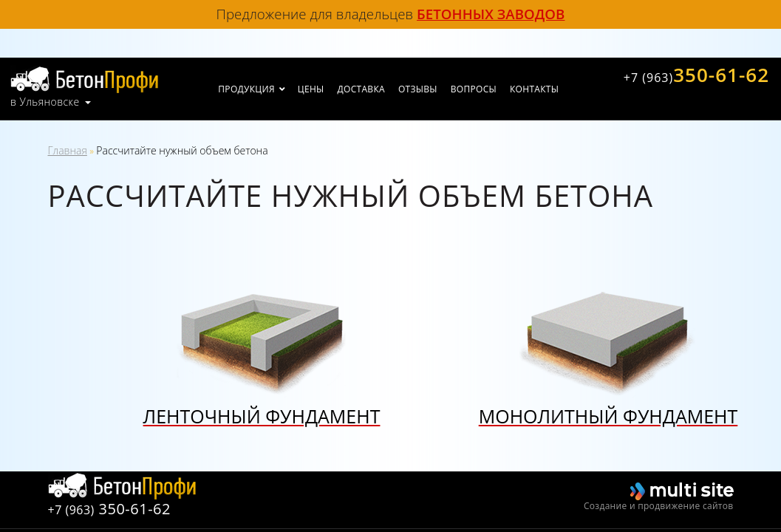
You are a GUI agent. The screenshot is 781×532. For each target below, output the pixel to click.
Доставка (361, 89)
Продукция (246, 89)
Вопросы (474, 89)
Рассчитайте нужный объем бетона (182, 150)
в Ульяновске (45, 102)
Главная (68, 150)
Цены (311, 89)
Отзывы (418, 89)
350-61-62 (696, 75)
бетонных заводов (491, 14)
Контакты (534, 89)
